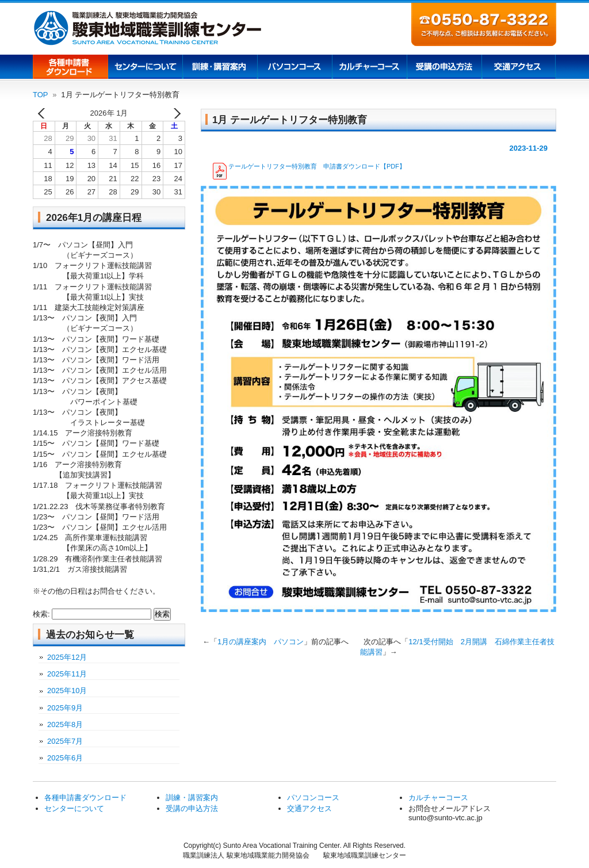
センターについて (145, 68)
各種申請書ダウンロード (70, 68)
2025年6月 (65, 758)
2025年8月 (65, 724)
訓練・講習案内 (192, 798)
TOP (41, 95)
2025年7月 (65, 741)
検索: (41, 614)
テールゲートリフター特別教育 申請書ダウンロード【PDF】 (317, 166)
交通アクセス (519, 68)
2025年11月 (67, 674)
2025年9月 (65, 708)
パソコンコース (294, 68)
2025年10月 (67, 691)
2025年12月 (67, 657)
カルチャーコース (369, 68)
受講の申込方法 (444, 68)
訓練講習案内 (220, 68)
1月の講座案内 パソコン (261, 642)
